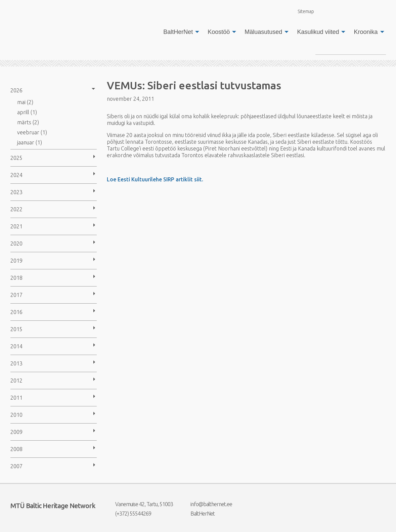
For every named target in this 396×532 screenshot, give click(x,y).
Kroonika (366, 32)
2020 (16, 243)
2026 (16, 90)
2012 (16, 381)
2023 (16, 192)
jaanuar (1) (30, 142)
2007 (16, 466)
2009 (16, 432)
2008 (16, 449)
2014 (16, 346)
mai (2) (25, 102)
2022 (16, 209)
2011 (16, 398)
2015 (16, 329)
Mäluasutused (263, 32)
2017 (16, 295)
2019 (16, 261)
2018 (16, 278)
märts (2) (28, 122)
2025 (16, 158)
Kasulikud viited (318, 32)
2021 (16, 226)
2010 (16, 415)
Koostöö (219, 32)
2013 (16, 363)
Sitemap (302, 11)
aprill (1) (27, 112)
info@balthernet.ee (207, 504)
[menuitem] (179, 32)
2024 (16, 175)
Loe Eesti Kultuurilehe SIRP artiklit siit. (155, 179)
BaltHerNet (178, 32)
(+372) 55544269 (129, 514)
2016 (16, 312)
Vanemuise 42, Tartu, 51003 (140, 504)
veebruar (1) (32, 132)
